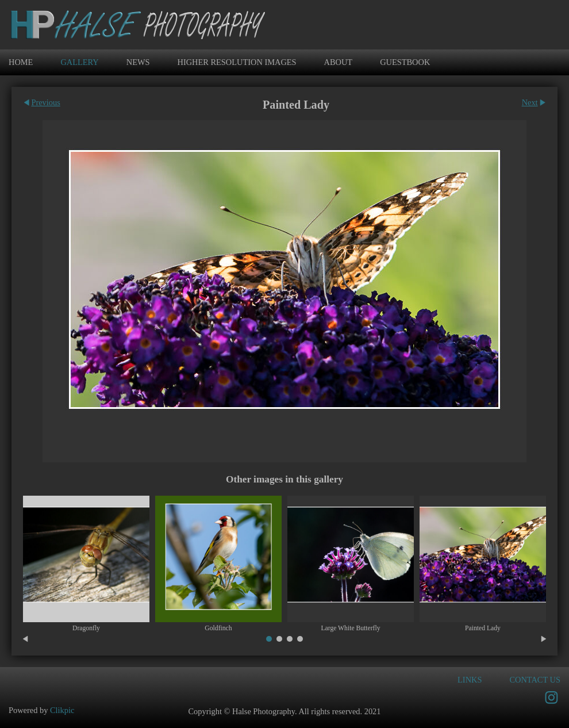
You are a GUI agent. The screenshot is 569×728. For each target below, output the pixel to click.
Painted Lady (483, 628)
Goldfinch (218, 628)
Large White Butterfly (350, 628)
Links (470, 680)
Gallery (79, 62)
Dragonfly (86, 628)
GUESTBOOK (405, 62)
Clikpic (62, 710)
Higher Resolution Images (237, 62)
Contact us (535, 680)
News (138, 62)
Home (21, 62)
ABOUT (339, 62)
